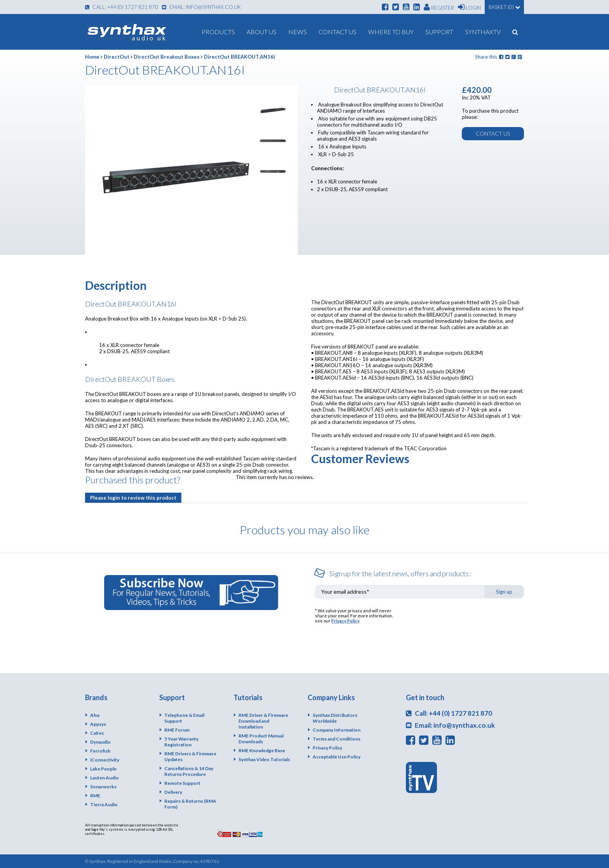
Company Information (337, 730)
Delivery (173, 792)
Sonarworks (103, 787)
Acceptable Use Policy (337, 757)
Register (439, 7)
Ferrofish (100, 751)
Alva (95, 715)
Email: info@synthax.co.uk (201, 7)
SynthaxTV (483, 32)
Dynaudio (100, 742)
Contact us (493, 133)
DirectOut (117, 57)
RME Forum (177, 730)
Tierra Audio (104, 804)
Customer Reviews (360, 458)
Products (218, 32)
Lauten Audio (104, 778)
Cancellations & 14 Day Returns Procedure (189, 771)
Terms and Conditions (337, 739)
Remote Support (182, 783)
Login (469, 7)
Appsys (98, 724)
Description (116, 285)
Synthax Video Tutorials (264, 759)
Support (439, 32)
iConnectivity (105, 760)
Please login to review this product (133, 498)
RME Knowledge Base (262, 750)
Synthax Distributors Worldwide (335, 718)
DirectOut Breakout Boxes (167, 57)
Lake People (103, 769)
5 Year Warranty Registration (181, 742)
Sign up (504, 592)
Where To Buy (391, 32)
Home (92, 57)
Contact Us (338, 32)
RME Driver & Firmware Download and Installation (263, 721)
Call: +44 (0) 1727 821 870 (122, 7)
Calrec (97, 733)
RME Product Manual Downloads (261, 739)
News (298, 32)
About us (262, 32)
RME (95, 796)
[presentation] (465, 623)
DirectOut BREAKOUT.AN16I (239, 57)
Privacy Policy (345, 621)
